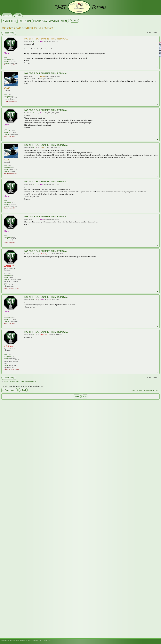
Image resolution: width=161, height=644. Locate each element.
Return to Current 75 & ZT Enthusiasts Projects (20, 381)
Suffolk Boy (43, 254)
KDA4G (42, 76)
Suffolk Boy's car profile (11, 288)
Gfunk (42, 41)
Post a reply (9, 33)
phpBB (11, 640)
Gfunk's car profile (9, 65)
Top (158, 68)
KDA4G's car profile (10, 102)
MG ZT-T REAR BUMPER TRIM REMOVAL (28, 28)
